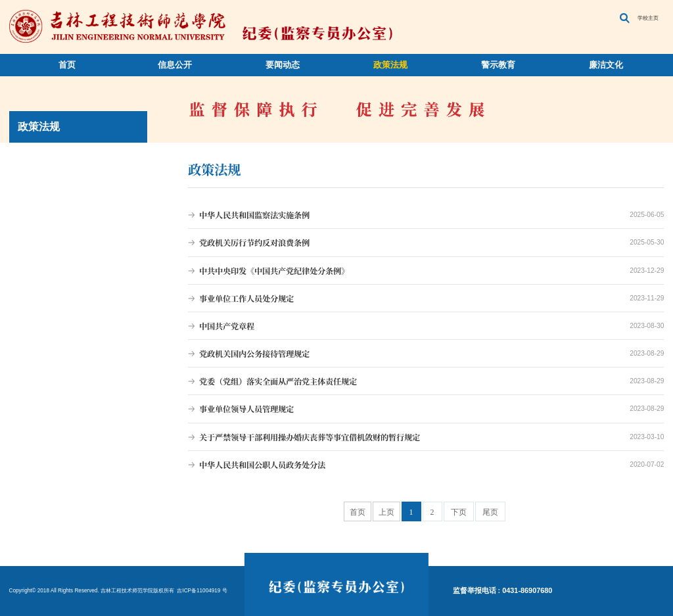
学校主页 (648, 18)
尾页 (490, 512)
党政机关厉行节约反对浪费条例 (426, 243)
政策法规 (390, 65)
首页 (67, 65)
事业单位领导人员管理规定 (426, 409)
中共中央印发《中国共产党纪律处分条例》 (426, 271)
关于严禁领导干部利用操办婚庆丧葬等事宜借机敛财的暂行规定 (426, 437)
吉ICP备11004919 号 (201, 591)
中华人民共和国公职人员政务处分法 (426, 465)
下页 (459, 512)
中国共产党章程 (426, 326)
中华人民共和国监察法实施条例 (426, 215)
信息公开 (175, 65)
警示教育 (498, 65)
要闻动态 (283, 65)
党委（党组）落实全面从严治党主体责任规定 (426, 381)
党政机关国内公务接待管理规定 (426, 354)
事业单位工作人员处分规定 (426, 298)
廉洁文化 (606, 65)
